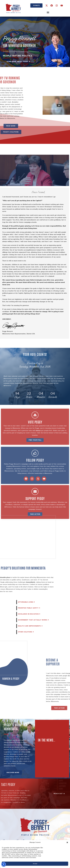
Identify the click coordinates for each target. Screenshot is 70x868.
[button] (67, 842)
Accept (35, 864)
